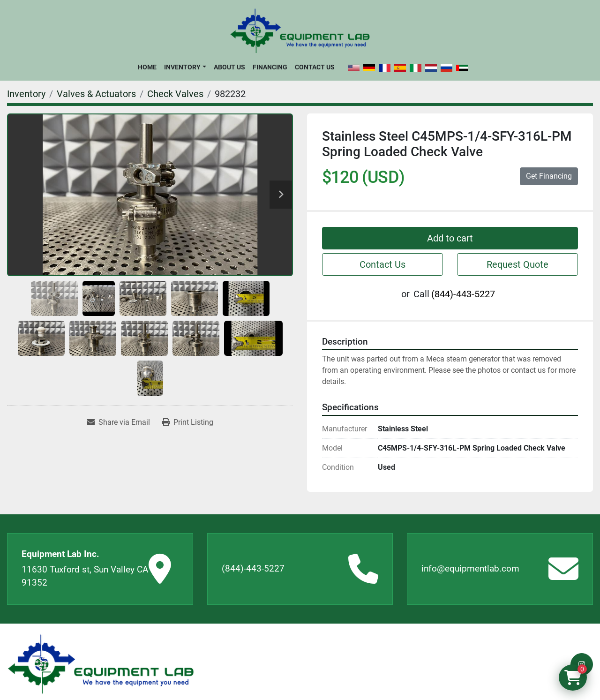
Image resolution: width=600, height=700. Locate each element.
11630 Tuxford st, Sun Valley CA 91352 (85, 576)
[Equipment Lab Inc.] (101, 664)
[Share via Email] (119, 422)
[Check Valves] (175, 94)
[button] (185, 67)
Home (147, 67)
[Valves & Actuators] (96, 94)
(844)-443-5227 (463, 294)
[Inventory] (26, 94)
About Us (229, 67)
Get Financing (549, 176)
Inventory (182, 67)
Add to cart (450, 238)
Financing (270, 67)
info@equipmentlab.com (470, 568)
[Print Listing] (188, 422)
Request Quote (517, 264)
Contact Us (315, 67)
